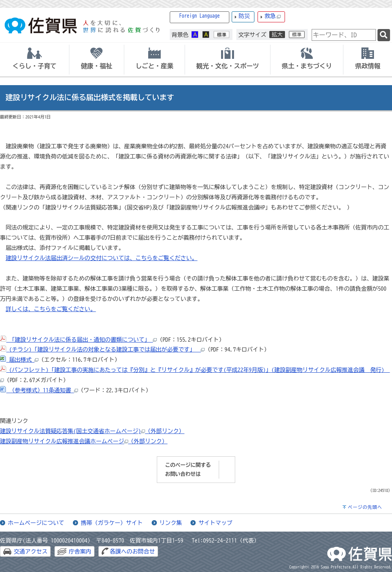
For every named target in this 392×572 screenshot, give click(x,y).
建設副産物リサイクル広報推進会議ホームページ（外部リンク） (84, 441)
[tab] (34, 60)
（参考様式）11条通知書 (39, 390)
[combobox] (344, 35)
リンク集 (171, 523)
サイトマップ (215, 523)
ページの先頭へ (365, 507)
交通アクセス (31, 551)
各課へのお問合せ (132, 551)
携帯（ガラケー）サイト (112, 523)
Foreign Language (200, 16)
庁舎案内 (80, 551)
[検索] (384, 35)
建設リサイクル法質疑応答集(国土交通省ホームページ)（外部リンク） (92, 431)
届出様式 (19, 360)
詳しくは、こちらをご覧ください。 (51, 309)
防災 (244, 16)
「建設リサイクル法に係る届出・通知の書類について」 (78, 340)
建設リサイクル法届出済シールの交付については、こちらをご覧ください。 (101, 258)
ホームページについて (36, 523)
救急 (273, 16)
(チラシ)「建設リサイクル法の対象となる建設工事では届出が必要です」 (102, 349)
